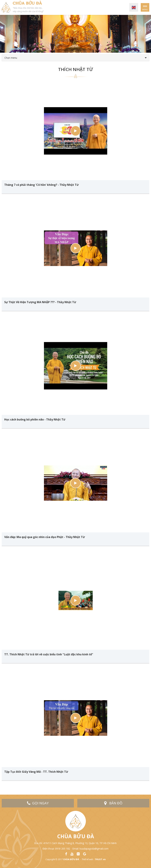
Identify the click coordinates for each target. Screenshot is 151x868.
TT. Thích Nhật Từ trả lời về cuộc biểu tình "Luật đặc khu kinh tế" (49, 654)
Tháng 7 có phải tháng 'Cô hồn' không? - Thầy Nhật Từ (41, 185)
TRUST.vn (100, 859)
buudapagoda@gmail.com (94, 849)
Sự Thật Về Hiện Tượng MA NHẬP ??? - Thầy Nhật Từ (40, 302)
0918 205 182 (63, 849)
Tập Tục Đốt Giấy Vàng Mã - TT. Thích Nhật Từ (36, 772)
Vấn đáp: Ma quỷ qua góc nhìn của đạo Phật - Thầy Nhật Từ (45, 537)
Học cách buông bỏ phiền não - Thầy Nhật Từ (35, 419)
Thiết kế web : (88, 859)
